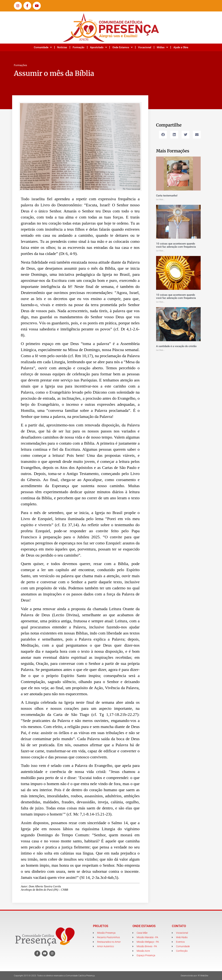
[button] (163, 135)
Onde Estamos (122, 47)
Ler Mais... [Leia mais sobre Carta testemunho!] (160, 199)
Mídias (162, 47)
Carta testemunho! (167, 196)
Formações (20, 65)
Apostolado (98, 47)
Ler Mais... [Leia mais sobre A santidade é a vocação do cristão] (160, 350)
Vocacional (145, 47)
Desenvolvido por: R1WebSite (194, 976)
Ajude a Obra (181, 47)
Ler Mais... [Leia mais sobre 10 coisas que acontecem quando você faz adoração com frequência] (160, 251)
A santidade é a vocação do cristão (176, 346)
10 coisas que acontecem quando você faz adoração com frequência (176, 245)
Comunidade (43, 47)
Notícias (62, 47)
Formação (79, 47)
